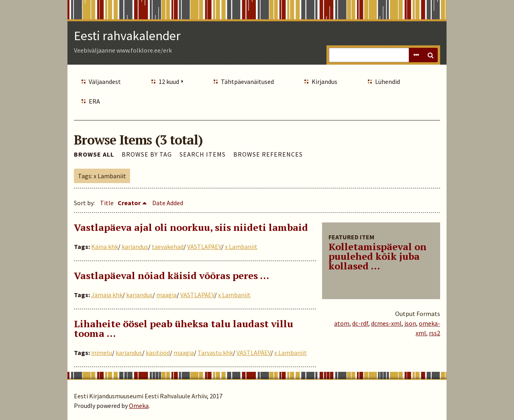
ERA (94, 101)
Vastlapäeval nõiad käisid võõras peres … (171, 275)
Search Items (203, 154)
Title (107, 203)
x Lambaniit (241, 247)
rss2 (434, 333)
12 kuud (169, 82)
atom (342, 323)
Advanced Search (416, 55)
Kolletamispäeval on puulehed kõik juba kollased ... (377, 256)
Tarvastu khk (215, 353)
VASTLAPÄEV (204, 247)
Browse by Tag (147, 154)
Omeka (139, 406)
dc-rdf (360, 323)
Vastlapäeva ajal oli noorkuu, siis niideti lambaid (191, 227)
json (410, 323)
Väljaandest (105, 82)
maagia (166, 295)
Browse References (268, 154)
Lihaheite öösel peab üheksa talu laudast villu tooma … (184, 328)
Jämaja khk (107, 295)
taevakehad (168, 247)
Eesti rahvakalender (127, 36)
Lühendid (388, 82)
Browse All (94, 154)
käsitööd (158, 353)
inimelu (102, 353)
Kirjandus (324, 82)
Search (430, 55)
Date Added (168, 203)
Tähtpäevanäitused (247, 82)
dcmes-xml (386, 323)
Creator (129, 203)
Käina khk (105, 247)
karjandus (135, 247)
